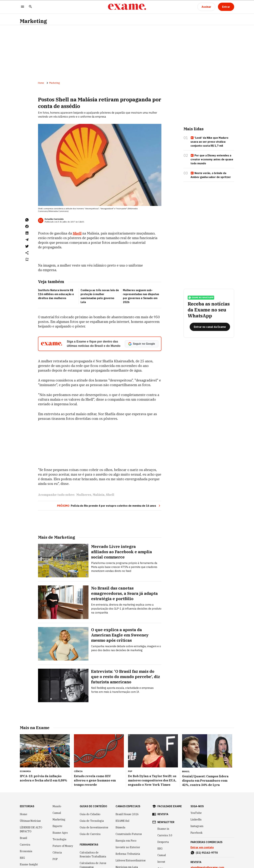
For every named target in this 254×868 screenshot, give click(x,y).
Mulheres (84, 462)
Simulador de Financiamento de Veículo (89, 845)
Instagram (197, 793)
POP (55, 826)
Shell (77, 233)
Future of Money (63, 813)
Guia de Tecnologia (92, 788)
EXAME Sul (122, 788)
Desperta (163, 809)
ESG (22, 825)
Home (41, 83)
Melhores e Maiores (128, 857)
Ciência (57, 820)
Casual (57, 780)
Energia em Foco (126, 808)
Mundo (57, 774)
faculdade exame (170, 774)
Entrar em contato (202, 815)
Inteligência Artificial (27, 840)
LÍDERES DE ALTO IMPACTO (31, 797)
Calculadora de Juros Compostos (93, 832)
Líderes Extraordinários (131, 828)
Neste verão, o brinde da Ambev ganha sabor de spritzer (211, 175)
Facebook (196, 800)
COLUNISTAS (28, 862)
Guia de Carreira (90, 801)
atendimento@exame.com (207, 835)
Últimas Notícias (30, 788)
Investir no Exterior (128, 814)
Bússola (120, 795)
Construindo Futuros (129, 801)
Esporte (57, 793)
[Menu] (22, 7)
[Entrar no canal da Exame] (210, 327)
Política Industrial (127, 841)
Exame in (163, 796)
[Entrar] (226, 7)
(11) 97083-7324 (207, 849)
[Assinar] (206, 7)
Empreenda (165, 842)
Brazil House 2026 (127, 781)
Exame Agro (60, 800)
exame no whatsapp (201, 298)
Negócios (26, 855)
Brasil (23, 805)
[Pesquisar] (30, 7)
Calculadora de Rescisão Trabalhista (93, 822)
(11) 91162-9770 (207, 820)
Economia (26, 818)
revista (163, 781)
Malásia (99, 462)
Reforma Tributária (128, 821)
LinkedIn (196, 787)
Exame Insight (29, 832)
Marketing (33, 21)
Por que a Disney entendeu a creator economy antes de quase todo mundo (212, 159)
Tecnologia (59, 807)
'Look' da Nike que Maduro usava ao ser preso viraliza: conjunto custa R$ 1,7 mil (209, 142)
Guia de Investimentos (94, 795)
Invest (24, 849)
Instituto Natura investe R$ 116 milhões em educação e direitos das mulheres (56, 294)
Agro (160, 836)
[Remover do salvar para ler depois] (27, 259)
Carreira (25, 812)
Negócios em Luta (127, 834)
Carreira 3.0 (165, 803)
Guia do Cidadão (90, 781)
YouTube (196, 780)
